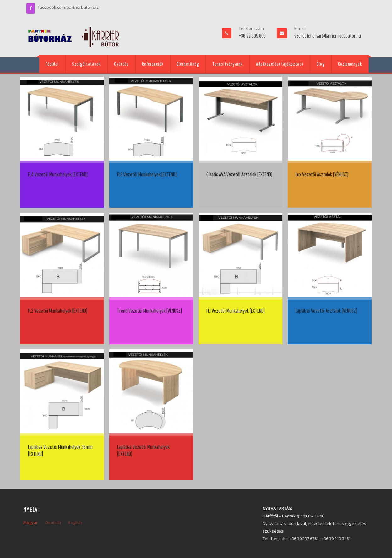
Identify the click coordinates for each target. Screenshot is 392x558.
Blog (321, 64)
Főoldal (52, 64)
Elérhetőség (188, 64)
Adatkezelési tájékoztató (280, 64)
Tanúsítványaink (228, 64)
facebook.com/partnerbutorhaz (68, 7)
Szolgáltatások (86, 64)
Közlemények (350, 64)
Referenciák (153, 64)
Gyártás (121, 64)
